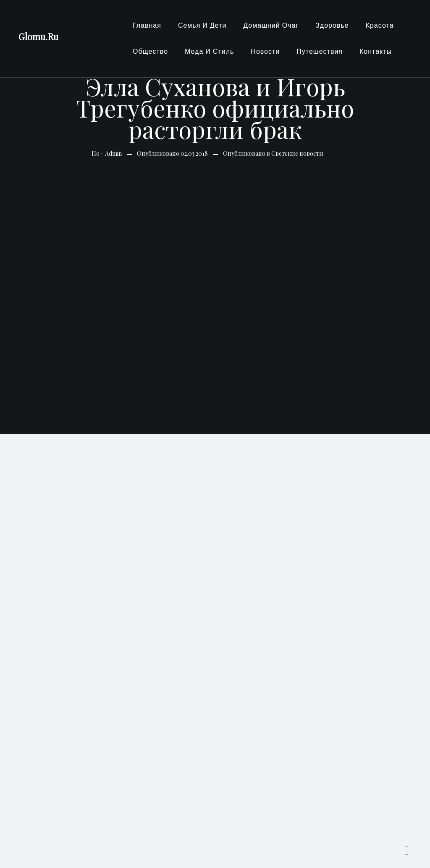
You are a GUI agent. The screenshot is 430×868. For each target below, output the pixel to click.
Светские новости (297, 153)
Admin (113, 153)
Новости (265, 51)
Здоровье (332, 25)
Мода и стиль (209, 51)
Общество (150, 51)
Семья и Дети (202, 25)
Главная (147, 25)
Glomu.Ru (38, 37)
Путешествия (320, 51)
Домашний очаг (271, 25)
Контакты (376, 51)
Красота (380, 25)
